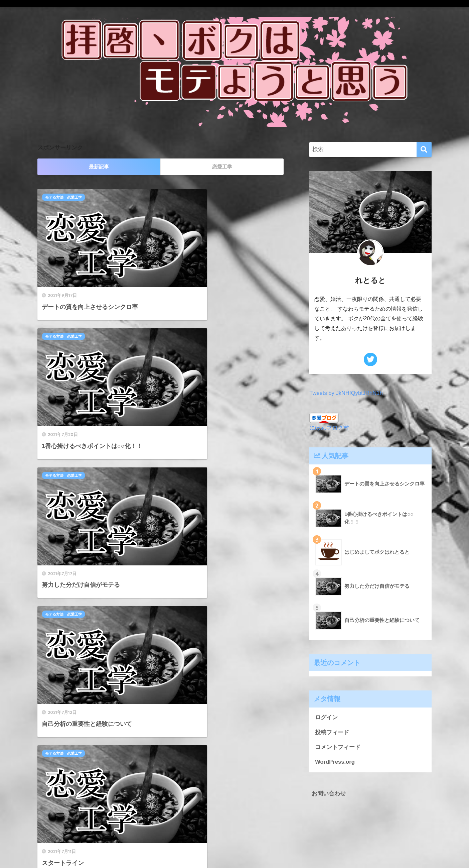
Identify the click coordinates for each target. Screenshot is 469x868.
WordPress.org (335, 762)
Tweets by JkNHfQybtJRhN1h (346, 393)
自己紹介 (181, 416)
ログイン (326, 717)
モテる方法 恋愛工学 (63, 197)
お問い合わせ (329, 794)
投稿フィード (332, 732)
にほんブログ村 (329, 428)
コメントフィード (338, 747)
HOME (234, 840)
